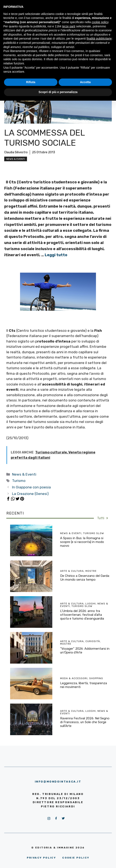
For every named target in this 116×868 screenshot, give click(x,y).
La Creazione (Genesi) (30, 494)
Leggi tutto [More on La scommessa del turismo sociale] (56, 255)
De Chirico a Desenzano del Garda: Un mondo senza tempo (85, 578)
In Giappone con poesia (31, 487)
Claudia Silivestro (16, 152)
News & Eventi (16, 159)
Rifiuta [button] (31, 82)
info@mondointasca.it (58, 782)
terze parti (69, 26)
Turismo (19, 481)
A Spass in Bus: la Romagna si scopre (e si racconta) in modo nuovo (82, 542)
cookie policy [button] (100, 22)
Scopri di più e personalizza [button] (58, 92)
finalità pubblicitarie (99, 39)
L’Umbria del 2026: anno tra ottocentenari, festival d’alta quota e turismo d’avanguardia (82, 615)
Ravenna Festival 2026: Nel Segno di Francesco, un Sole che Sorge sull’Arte (85, 722)
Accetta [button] (85, 82)
